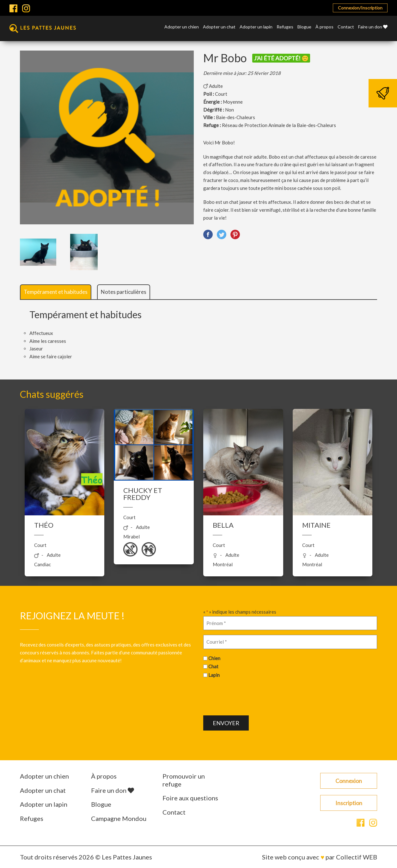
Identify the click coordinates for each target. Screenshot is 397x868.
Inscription (349, 803)
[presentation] (251, 696)
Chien (214, 658)
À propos (324, 27)
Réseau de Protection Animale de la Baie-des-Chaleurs (279, 125)
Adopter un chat (219, 27)
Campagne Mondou (119, 818)
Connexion (349, 781)
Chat (213, 666)
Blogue (304, 27)
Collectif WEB (357, 857)
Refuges (285, 27)
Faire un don (373, 27)
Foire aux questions (190, 798)
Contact (346, 27)
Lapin (214, 675)
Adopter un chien (182, 27)
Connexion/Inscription (360, 8)
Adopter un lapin (256, 27)
